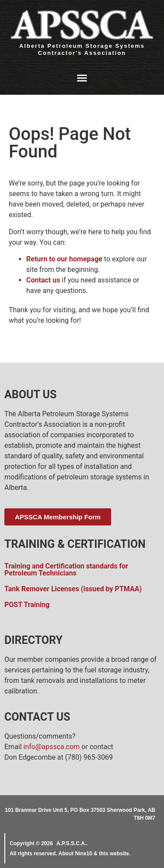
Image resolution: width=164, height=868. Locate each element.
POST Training (27, 605)
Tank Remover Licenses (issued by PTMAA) (73, 589)
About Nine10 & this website (94, 854)
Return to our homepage (64, 259)
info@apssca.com (52, 747)
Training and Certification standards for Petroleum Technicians (66, 570)
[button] (82, 78)
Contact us (43, 280)
